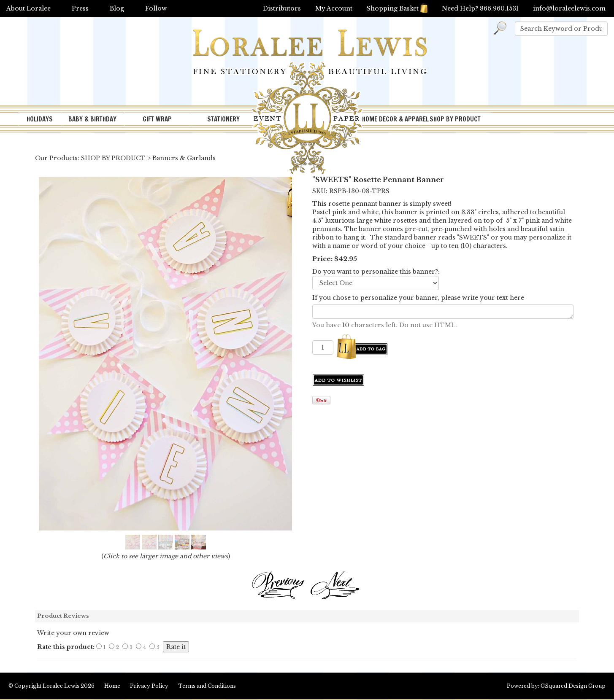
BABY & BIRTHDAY (92, 119)
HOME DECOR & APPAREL (390, 119)
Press (80, 8)
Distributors (282, 8)
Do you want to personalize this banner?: (376, 272)
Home (112, 686)
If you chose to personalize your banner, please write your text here (418, 298)
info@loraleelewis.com (569, 8)
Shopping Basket (397, 8)
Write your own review (73, 633)
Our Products (56, 158)
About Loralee (28, 8)
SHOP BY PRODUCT (455, 119)
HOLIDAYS (40, 119)
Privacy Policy (149, 686)
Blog (117, 8)
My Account (334, 8)
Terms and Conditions (207, 686)
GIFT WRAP (157, 119)
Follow (156, 8)
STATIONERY (223, 119)
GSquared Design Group (573, 686)
